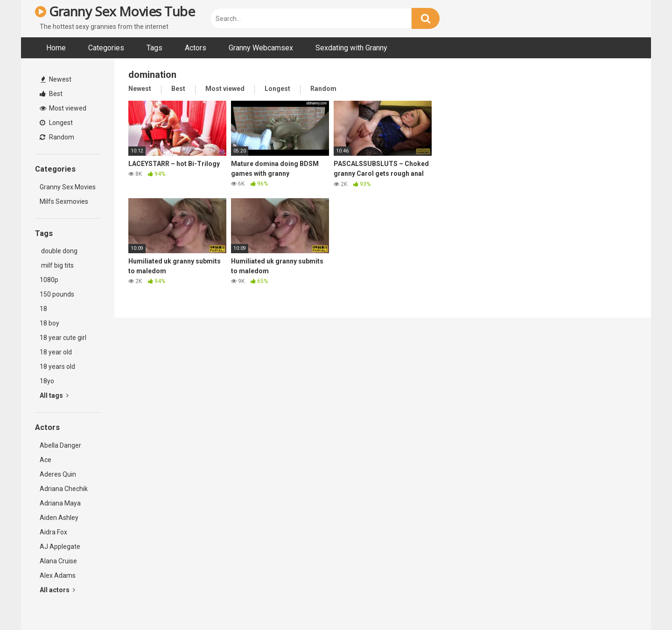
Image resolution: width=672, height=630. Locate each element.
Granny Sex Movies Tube (115, 11)
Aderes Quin (58, 474)
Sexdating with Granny (351, 48)
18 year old (56, 352)
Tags (154, 48)
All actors (57, 590)
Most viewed (63, 108)
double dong (59, 251)
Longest (56, 123)
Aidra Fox (53, 532)
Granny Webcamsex (261, 48)
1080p (49, 280)
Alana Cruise (58, 561)
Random (57, 137)
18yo (47, 381)
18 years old (57, 367)
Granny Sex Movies (68, 187)
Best (51, 94)
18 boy (49, 323)
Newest (56, 79)
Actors (196, 48)
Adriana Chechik (64, 489)
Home (56, 48)
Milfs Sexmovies (64, 201)
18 (43, 309)
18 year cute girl (63, 338)
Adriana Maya (60, 503)
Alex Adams (58, 575)
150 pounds (57, 294)
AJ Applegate (60, 547)
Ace (45, 460)
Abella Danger (60, 445)
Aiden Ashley (59, 518)
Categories (106, 48)
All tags (54, 395)
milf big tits (57, 265)
